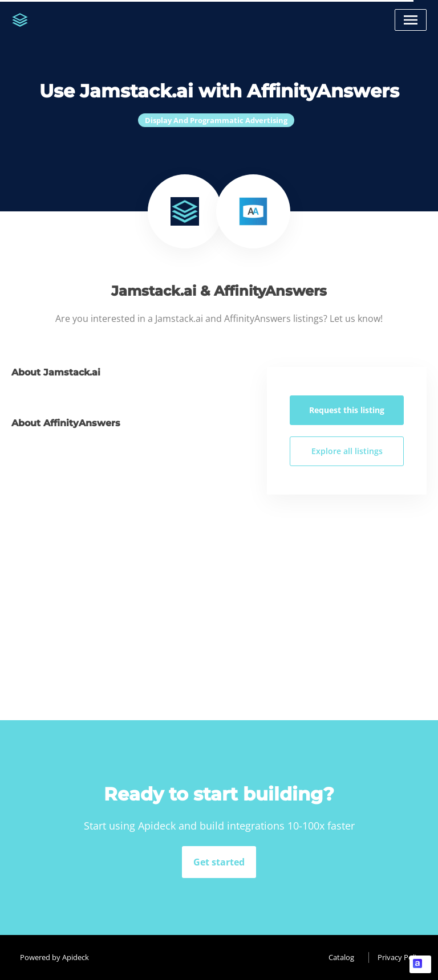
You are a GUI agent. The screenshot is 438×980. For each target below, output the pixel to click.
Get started (219, 862)
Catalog (341, 957)
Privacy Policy (401, 957)
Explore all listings (347, 451)
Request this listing (347, 410)
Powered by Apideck (54, 957)
